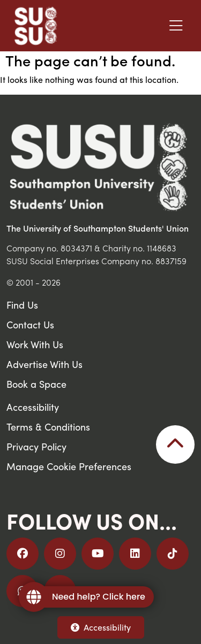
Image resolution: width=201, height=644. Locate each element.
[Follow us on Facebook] (23, 554)
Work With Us (35, 344)
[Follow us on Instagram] (60, 554)
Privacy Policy (36, 446)
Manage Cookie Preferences (69, 466)
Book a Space (36, 384)
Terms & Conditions (48, 427)
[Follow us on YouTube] (98, 554)
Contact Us (30, 324)
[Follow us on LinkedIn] (135, 554)
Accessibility (101, 627)
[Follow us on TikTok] (173, 554)
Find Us (22, 305)
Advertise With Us (44, 364)
